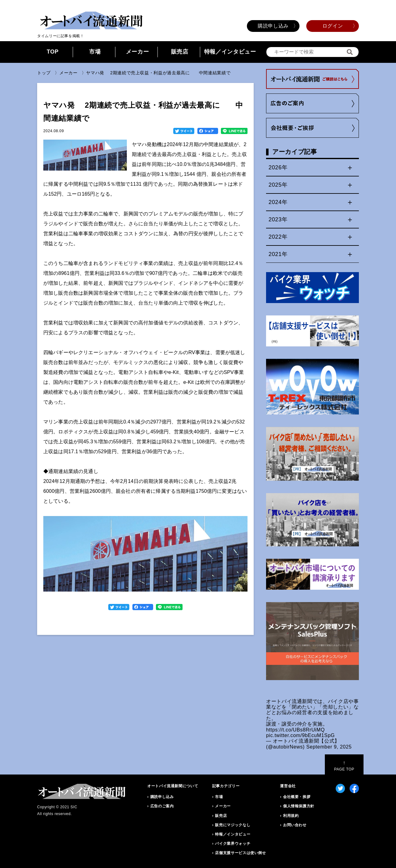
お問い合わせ (295, 825)
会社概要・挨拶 (297, 797)
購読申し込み (273, 26)
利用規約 (291, 816)
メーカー (138, 52)
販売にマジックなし (233, 825)
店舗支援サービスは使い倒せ (240, 853)
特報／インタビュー (230, 52)
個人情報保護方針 (299, 806)
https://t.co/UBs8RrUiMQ (295, 730)
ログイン (333, 26)
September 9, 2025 (329, 747)
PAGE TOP (344, 766)
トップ (44, 73)
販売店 (180, 52)
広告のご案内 (162, 806)
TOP (53, 52)
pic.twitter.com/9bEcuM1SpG (300, 735)
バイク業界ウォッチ (233, 844)
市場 (95, 52)
